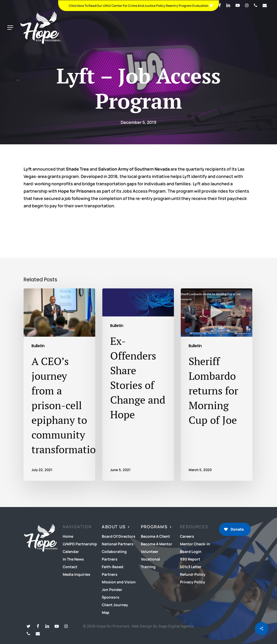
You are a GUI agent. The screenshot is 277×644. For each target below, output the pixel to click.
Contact (70, 567)
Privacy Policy (193, 582)
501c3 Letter (191, 567)
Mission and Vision (119, 582)
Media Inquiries (76, 574)
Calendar (71, 551)
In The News (73, 559)
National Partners (118, 544)
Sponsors (111, 597)
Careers (187, 536)
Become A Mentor (157, 544)
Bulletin (38, 346)
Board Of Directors (119, 536)
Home (68, 536)
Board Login (191, 551)
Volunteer (150, 551)
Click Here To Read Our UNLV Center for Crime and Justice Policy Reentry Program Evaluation (139, 6)
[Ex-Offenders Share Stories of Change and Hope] (138, 385)
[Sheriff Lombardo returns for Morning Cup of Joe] (217, 385)
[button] (10, 28)
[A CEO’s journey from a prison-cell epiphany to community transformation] (59, 385)
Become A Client (155, 536)
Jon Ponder (112, 590)
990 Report (190, 559)
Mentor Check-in (195, 544)
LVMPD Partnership (80, 544)
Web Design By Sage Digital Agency (163, 626)
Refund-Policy (193, 574)
